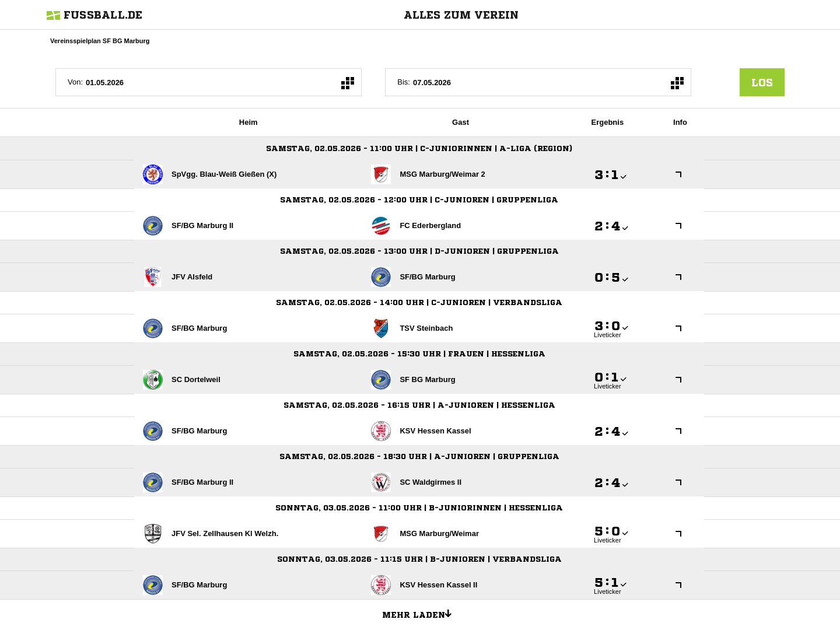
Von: (75, 82)
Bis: (404, 82)
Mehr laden (421, 613)
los (762, 82)
